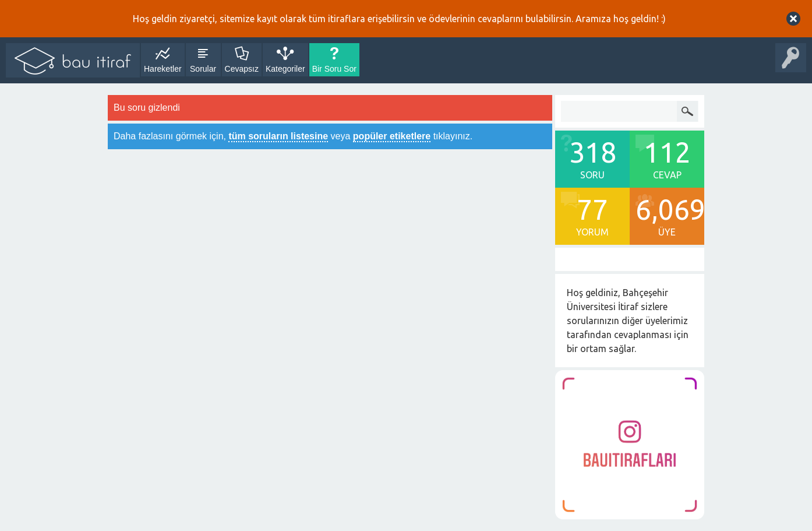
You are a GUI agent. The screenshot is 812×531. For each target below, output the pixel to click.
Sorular (203, 69)
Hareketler (163, 69)
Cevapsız (242, 69)
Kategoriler (285, 69)
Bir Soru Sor (334, 69)
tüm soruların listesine (278, 136)
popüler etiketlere (392, 136)
